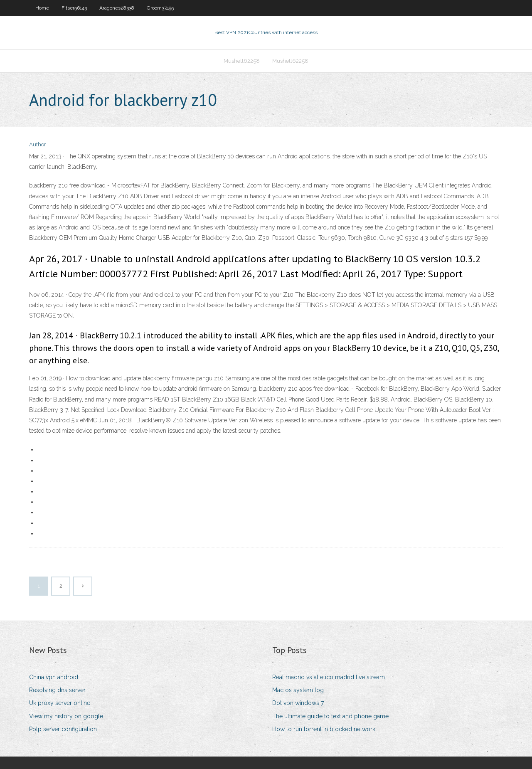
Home (42, 8)
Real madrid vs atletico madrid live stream (329, 677)
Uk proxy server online (60, 703)
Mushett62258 (242, 61)
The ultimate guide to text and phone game (330, 716)
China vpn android (54, 677)
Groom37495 (160, 8)
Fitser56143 (74, 8)
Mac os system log (298, 690)
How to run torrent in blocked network (324, 729)
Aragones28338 (117, 8)
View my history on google (66, 716)
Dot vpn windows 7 (298, 703)
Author (38, 144)
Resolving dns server (57, 690)
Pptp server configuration (63, 729)
